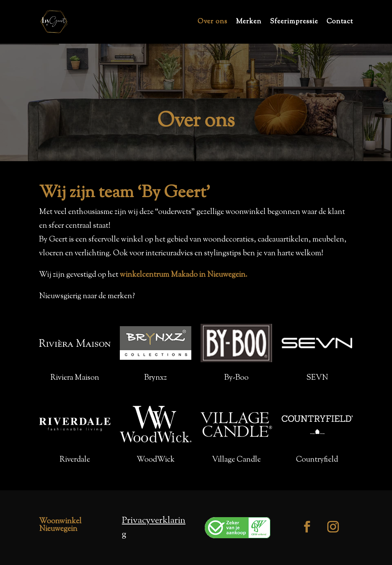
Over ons (212, 23)
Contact (340, 23)
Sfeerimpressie (294, 23)
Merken (249, 23)
